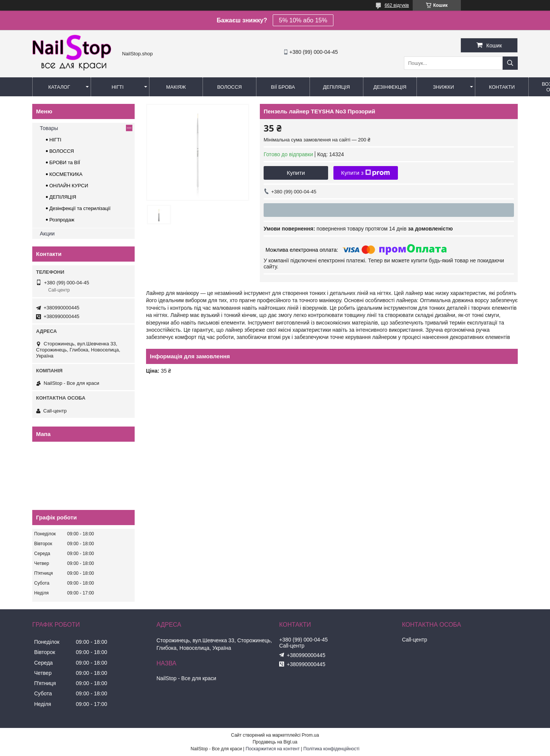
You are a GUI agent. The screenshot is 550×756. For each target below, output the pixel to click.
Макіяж (176, 87)
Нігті (118, 87)
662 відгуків (397, 5)
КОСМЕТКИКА (66, 174)
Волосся (229, 87)
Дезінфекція (390, 87)
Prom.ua (310, 735)
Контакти (502, 87)
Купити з (365, 173)
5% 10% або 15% (303, 20)
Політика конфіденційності (332, 749)
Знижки (443, 87)
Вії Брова (283, 87)
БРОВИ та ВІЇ (65, 162)
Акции (47, 234)
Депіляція (337, 87)
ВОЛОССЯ (62, 151)
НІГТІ (55, 140)
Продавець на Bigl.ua (275, 742)
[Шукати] (510, 63)
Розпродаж (62, 220)
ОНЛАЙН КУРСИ (69, 186)
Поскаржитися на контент (273, 749)
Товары (49, 128)
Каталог (59, 87)
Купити (296, 173)
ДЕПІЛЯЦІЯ (63, 197)
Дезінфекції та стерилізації (80, 208)
